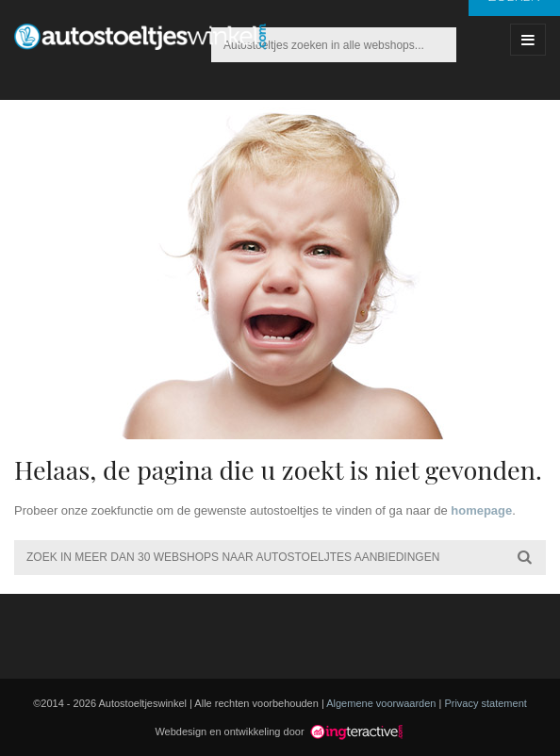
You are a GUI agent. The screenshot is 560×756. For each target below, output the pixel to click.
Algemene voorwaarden (381, 703)
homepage (481, 510)
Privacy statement (485, 703)
